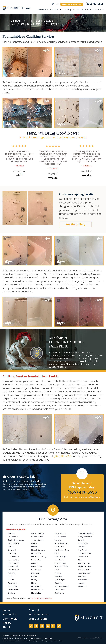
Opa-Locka (59, 560)
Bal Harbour (13, 537)
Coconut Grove (14, 557)
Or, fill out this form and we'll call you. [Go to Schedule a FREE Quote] (82, 497)
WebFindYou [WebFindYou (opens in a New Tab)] (100, 638)
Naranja (58, 540)
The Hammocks (84, 553)
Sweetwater (83, 543)
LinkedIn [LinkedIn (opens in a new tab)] (53, 626)
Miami (34, 583)
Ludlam (34, 576)
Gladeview (12, 593)
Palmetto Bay (60, 563)
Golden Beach (37, 537)
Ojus (56, 553)
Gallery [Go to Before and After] (68, 9)
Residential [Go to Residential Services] (43, 9)
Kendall (34, 563)
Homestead (36, 553)
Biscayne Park (13, 543)
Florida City (12, 586)
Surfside (81, 540)
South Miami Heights (86, 533)
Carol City (12, 553)
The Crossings (84, 550)
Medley (34, 580)
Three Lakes (83, 557)
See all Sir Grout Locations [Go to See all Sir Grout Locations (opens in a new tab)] (42, 598)
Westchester (83, 580)
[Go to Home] (19, 8)
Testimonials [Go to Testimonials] (87, 9)
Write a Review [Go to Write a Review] (53, 4)
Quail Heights (60, 580)
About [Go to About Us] (76, 9)
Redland (58, 583)
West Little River (84, 573)
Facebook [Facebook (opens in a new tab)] (36, 626)
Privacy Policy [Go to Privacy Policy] (18, 638)
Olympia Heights (61, 557)
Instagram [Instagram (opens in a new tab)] (31, 626)
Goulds (34, 543)
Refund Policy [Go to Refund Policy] (48, 638)
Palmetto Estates (62, 566)
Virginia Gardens (85, 566)
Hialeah (34, 547)
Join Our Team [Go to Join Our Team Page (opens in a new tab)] (38, 619)
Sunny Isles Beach (85, 537)
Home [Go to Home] (6, 610)
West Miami (83, 576)
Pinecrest (58, 573)
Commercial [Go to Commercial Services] (56, 9)
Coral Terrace (13, 563)
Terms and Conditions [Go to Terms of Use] (33, 638)
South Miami (60, 593)
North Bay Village (62, 543)
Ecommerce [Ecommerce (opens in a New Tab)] (89, 638)
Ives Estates (36, 560)
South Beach (60, 590)
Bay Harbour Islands (16, 540)
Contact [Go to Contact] (100, 9)
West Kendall (83, 570)
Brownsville (12, 550)
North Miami (60, 547)
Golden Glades (37, 540)
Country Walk (13, 570)
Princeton (59, 576)
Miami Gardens (37, 590)
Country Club (13, 566)
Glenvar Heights (38, 533)
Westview (82, 583)
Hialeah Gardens (38, 550)
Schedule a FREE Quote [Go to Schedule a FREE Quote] (72, 4)
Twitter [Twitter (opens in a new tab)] (42, 626)
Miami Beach (36, 586)
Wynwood (82, 586)
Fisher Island (13, 583)
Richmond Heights (62, 586)
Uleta (80, 560)
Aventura (12, 533)
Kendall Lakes (37, 566)
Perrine (58, 570)
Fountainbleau (14, 590)
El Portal (11, 580)
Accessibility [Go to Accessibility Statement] (7, 638)
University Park (84, 563)
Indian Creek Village (39, 557)
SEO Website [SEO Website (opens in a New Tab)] (81, 638)
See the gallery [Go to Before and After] (75, 224)
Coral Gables (13, 560)
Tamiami (82, 547)
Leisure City (36, 573)
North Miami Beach (62, 550)
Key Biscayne (36, 570)
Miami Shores (60, 533)
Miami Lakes (36, 593)
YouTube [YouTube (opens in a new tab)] (48, 626)
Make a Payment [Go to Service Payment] (39, 615)
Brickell (11, 547)
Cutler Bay (12, 573)
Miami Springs (60, 537)
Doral (10, 576)
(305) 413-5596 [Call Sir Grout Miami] (95, 4)
